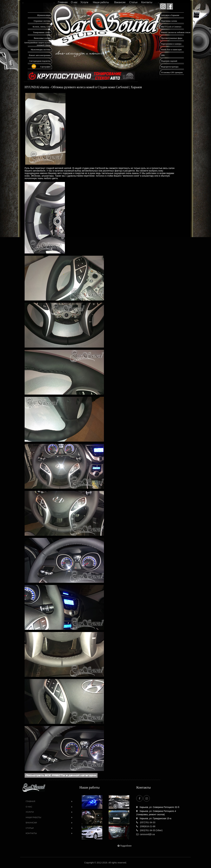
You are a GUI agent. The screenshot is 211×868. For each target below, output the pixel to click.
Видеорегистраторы (170, 67)
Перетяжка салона (169, 21)
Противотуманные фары (172, 38)
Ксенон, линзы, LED (42, 27)
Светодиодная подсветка (40, 61)
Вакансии (120, 2)
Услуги (84, 2)
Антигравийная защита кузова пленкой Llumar (37, 44)
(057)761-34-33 (146, 822)
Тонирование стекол (42, 32)
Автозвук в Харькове (170, 15)
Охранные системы (42, 21)
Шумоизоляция (44, 15)
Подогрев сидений (169, 61)
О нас (74, 2)
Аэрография (45, 67)
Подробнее (124, 846)
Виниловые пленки (42, 38)
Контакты (147, 2)
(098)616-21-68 (146, 826)
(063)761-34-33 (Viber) (149, 830)
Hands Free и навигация (171, 50)
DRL (163, 55)
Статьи (133, 2)
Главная (63, 2)
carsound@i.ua (145, 834)
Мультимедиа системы (41, 50)
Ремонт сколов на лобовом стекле (176, 32)
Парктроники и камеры (171, 44)
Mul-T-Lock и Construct (171, 27)
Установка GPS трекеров (172, 72)
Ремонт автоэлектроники (40, 55)
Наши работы (101, 2)
